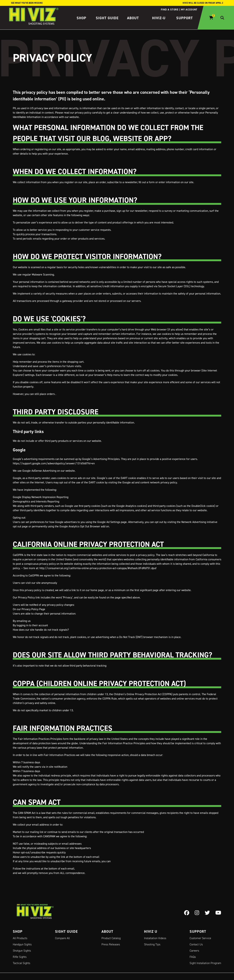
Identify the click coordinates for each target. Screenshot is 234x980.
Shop (81, 18)
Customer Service (200, 938)
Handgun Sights (22, 944)
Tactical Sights (21, 963)
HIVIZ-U (159, 18)
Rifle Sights (20, 957)
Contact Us (196, 944)
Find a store (170, 10)
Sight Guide (107, 18)
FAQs (193, 957)
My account (189, 10)
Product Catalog (111, 938)
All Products (20, 938)
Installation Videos (155, 938)
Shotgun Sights (22, 951)
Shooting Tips (152, 944)
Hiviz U (151, 931)
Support (185, 18)
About (133, 18)
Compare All (62, 938)
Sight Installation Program (205, 963)
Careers (194, 951)
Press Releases (111, 944)
